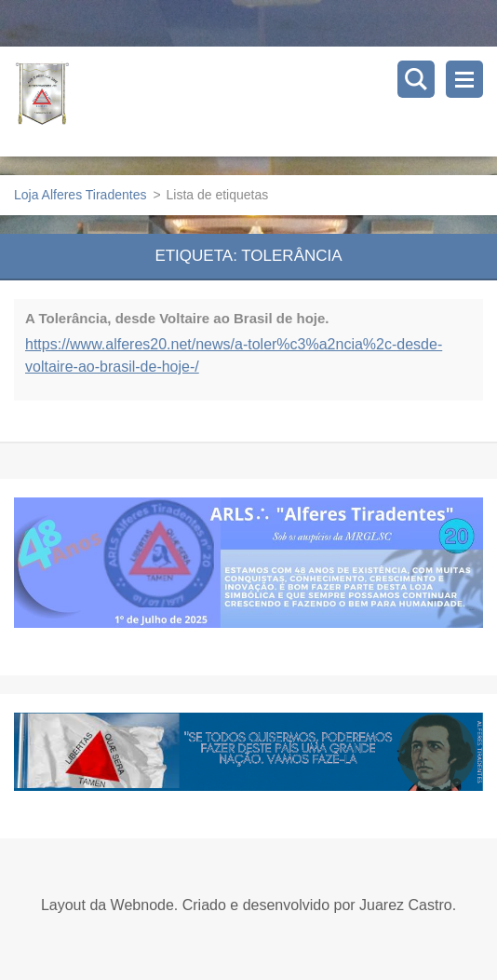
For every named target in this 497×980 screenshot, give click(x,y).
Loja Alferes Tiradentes (80, 195)
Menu (464, 79)
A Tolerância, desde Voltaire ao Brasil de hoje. (177, 318)
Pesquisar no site (416, 79)
